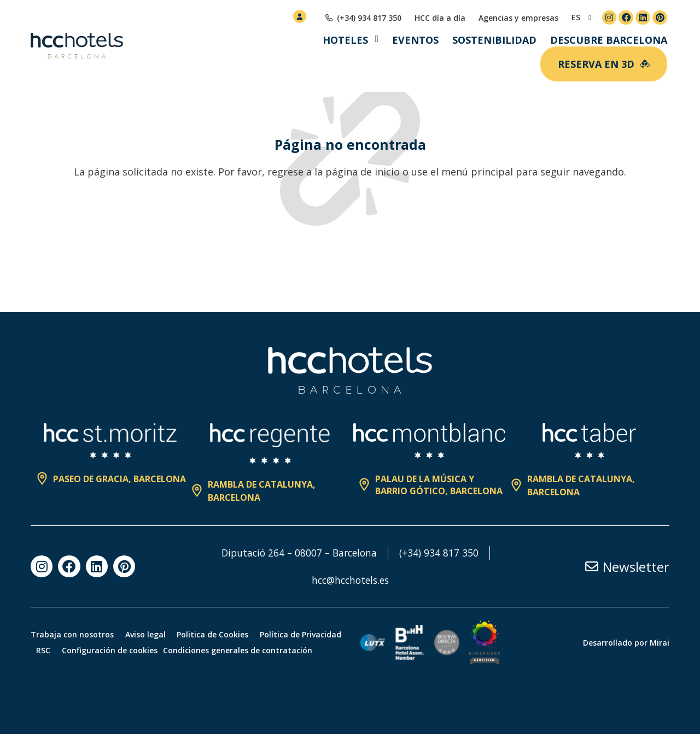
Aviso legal (150, 628)
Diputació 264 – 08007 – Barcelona (299, 553)
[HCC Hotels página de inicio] (77, 46)
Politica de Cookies (223, 628)
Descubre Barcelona (609, 40)
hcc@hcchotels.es (350, 580)
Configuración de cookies (215, 644)
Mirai (660, 644)
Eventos (415, 40)
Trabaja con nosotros (72, 628)
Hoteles (345, 40)
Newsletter (636, 567)
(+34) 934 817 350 (442, 553)
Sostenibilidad (494, 40)
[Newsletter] (592, 566)
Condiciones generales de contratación (105, 660)
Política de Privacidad (80, 644)
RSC (144, 644)
